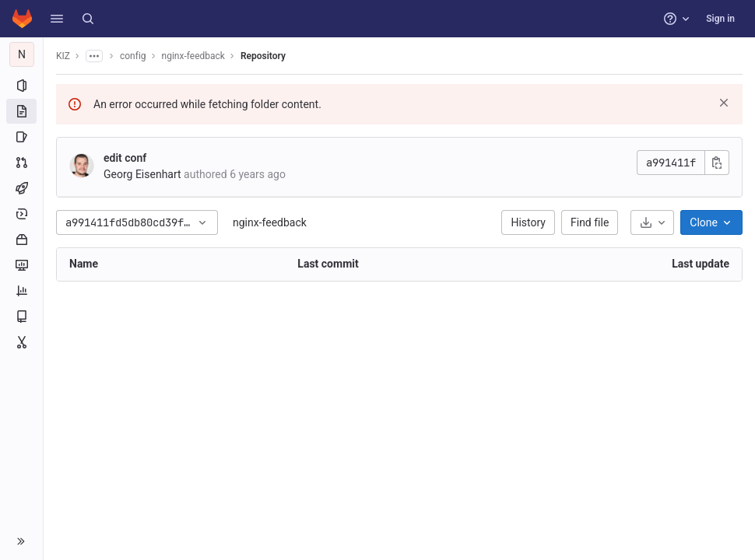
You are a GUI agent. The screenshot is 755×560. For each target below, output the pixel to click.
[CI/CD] (21, 188)
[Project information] (21, 86)
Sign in (720, 19)
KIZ (63, 56)
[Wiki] (21, 317)
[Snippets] (21, 342)
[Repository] (21, 111)
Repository (263, 56)
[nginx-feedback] (22, 54)
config (133, 56)
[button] (57, 19)
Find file (590, 222)
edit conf (125, 158)
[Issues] (21, 137)
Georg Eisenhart (142, 174)
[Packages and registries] (21, 240)
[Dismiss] (724, 103)
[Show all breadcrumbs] (94, 56)
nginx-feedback (270, 222)
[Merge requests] (21, 163)
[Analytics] (21, 291)
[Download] (652, 222)
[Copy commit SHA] (717, 163)
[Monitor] (21, 265)
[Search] (88, 19)
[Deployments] (21, 214)
